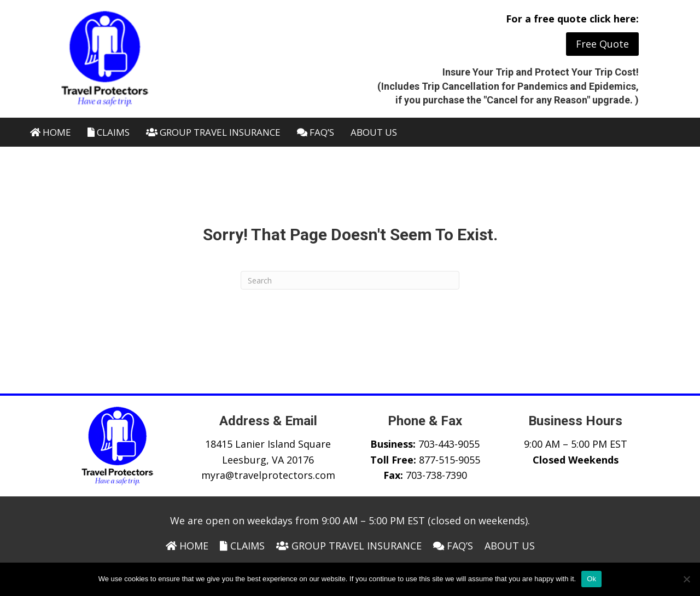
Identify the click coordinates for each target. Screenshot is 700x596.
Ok (591, 579)
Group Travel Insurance (349, 546)
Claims (242, 546)
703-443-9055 (449, 444)
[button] (602, 44)
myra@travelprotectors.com (268, 475)
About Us (510, 546)
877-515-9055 (450, 460)
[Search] (350, 280)
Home (187, 546)
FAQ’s (453, 546)
